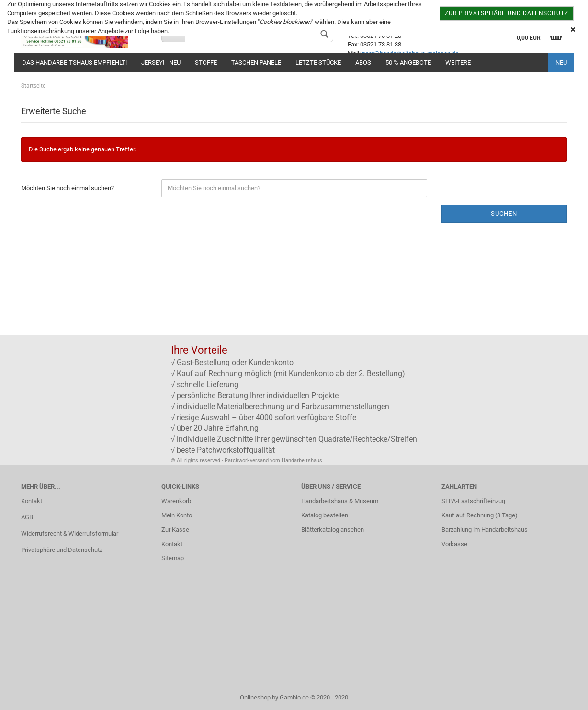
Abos (363, 63)
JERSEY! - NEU (161, 63)
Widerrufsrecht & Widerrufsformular (70, 533)
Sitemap (173, 558)
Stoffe (206, 63)
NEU (561, 63)
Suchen (504, 213)
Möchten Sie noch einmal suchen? (68, 188)
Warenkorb (176, 501)
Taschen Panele (256, 63)
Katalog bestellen (325, 515)
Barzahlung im (461, 530)
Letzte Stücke (318, 63)
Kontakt (32, 501)
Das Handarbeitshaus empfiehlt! (74, 63)
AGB (27, 517)
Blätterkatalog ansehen (333, 530)
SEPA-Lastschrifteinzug (473, 501)
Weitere (458, 63)
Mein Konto (177, 515)
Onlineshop (255, 697)
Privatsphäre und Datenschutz (62, 550)
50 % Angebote (408, 63)
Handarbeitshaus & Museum (340, 501)
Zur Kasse (175, 530)
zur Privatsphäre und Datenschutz (507, 13)
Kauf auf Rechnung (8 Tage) (480, 515)
